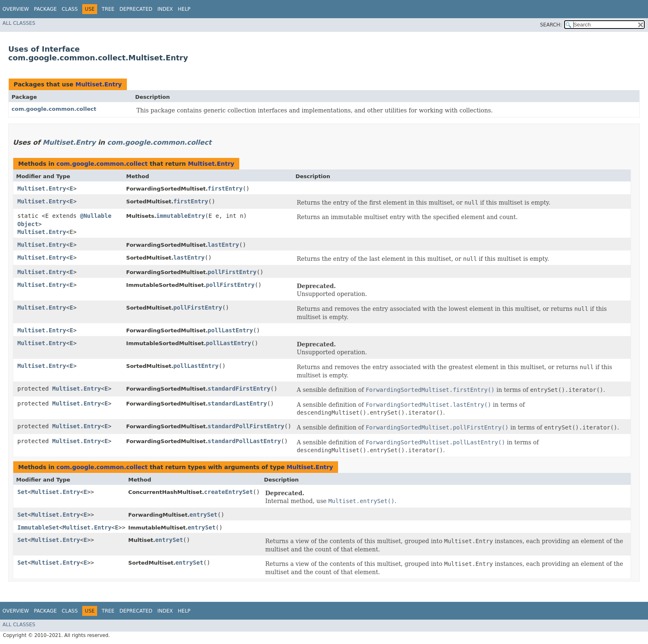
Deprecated (136, 9)
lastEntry (224, 245)
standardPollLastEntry (244, 441)
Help (184, 9)
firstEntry (225, 188)
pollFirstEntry (232, 272)
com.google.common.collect (54, 109)
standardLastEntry (237, 403)
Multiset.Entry (98, 84)
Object (28, 224)
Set (23, 492)
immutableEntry (181, 216)
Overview (16, 9)
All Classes (19, 23)
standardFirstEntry (239, 389)
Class (70, 9)
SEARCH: (551, 25)
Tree (108, 9)
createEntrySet (229, 492)
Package (45, 9)
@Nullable (96, 216)
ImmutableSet (38, 527)
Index (165, 9)
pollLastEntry (231, 330)
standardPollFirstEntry (246, 426)
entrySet (204, 515)
